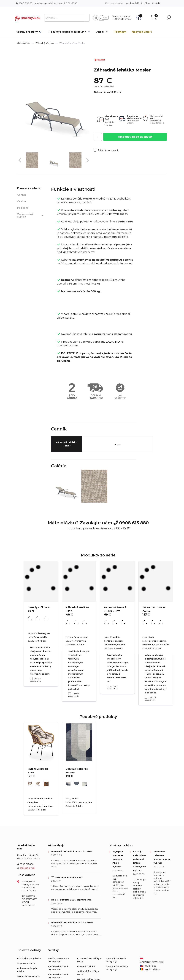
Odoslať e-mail (27, 868)
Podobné (23, 208)
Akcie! (100, 32)
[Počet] (98, 137)
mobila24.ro (150, 970)
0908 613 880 (24, 3)
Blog (147, 3)
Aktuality (56, 845)
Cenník (22, 195)
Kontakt (156, 3)
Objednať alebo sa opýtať (135, 137)
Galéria (22, 201)
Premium (120, 32)
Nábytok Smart (142, 32)
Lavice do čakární (86, 966)
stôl (128, 314)
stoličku (69, 318)
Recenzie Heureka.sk (29, 976)
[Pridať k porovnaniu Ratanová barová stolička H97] (108, 686)
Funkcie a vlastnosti (29, 188)
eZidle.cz (148, 966)
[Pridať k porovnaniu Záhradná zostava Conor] (146, 697)
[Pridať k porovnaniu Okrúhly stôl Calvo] (31, 679)
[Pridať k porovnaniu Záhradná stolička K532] (70, 694)
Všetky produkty (27, 32)
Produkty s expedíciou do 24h (67, 32)
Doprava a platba (114, 3)
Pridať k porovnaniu (107, 150)
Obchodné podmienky (29, 958)
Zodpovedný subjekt (31, 215)
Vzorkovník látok (134, 3)
